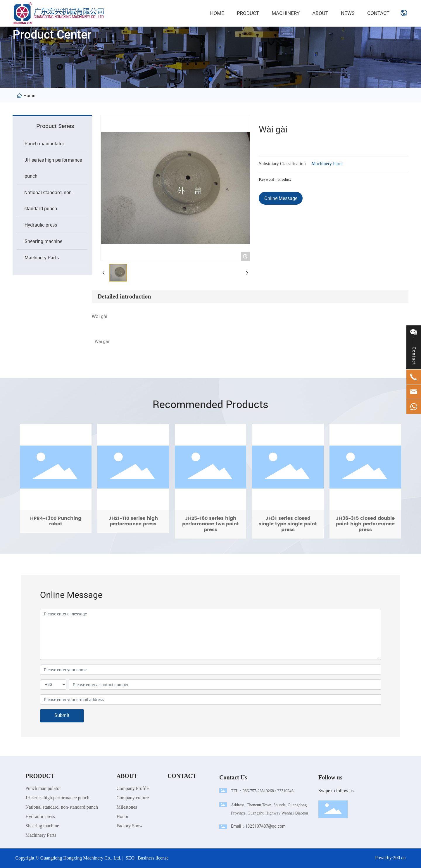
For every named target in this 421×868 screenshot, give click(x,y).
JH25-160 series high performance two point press (211, 481)
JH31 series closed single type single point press (288, 481)
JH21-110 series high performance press (133, 481)
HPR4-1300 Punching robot (56, 481)
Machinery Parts (327, 164)
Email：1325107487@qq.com (258, 826)
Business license (153, 858)
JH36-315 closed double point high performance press (365, 481)
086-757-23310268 (258, 791)
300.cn (399, 858)
